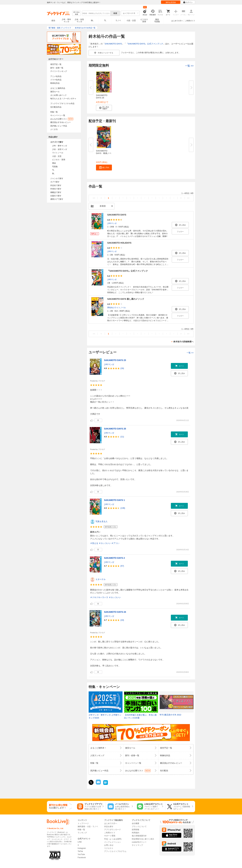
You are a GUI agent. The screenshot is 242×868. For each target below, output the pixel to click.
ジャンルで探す (57, 178)
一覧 (189, 66)
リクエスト (109, 848)
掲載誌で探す (56, 192)
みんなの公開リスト (62, 119)
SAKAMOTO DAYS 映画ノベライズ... (104, 153)
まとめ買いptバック (58, 95)
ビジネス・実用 (59, 160)
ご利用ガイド (190, 21)
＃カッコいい (105, 543)
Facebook (82, 858)
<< (94, 198)
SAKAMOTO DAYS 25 (115, 429)
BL (92, 20)
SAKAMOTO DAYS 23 (115, 360)
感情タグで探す (57, 199)
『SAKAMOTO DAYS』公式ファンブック (145, 44)
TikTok (80, 851)
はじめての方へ (177, 21)
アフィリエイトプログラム (115, 851)
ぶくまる (54, 129)
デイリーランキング (59, 71)
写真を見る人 (102, 521)
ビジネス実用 (144, 21)
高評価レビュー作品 (59, 126)
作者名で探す (56, 189)
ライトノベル (58, 153)
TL (105, 21)
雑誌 (54, 163)
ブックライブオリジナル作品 (62, 104)
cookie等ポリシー (139, 842)
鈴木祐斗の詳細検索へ (184, 342)
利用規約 (136, 833)
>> (188, 198)
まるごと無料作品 (58, 88)
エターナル (101, 579)
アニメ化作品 (56, 76)
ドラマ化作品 (56, 80)
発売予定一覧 (56, 64)
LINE (80, 842)
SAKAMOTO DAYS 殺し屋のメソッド (126, 299)
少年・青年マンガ (66, 21)
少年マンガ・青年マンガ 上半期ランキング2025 (105, 716)
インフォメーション (113, 842)
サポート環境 (110, 836)
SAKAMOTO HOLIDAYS (119, 243)
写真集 (55, 167)
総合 (53, 21)
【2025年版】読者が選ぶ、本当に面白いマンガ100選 (140, 716)
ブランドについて (139, 827)
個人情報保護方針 (139, 836)
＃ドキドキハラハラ (99, 597)
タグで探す (55, 182)
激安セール (55, 92)
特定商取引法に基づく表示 (143, 839)
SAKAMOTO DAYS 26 (102, 96)
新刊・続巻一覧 (57, 68)
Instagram (82, 848)
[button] (104, 108)
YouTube (81, 854)
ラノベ (118, 21)
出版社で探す (56, 196)
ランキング (82, 833)
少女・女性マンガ (79, 21)
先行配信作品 (56, 107)
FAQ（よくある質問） (113, 839)
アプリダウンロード (113, 830)
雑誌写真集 (157, 21)
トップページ (83, 823)
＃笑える (94, 543)
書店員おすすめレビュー (60, 122)
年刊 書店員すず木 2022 (170, 715)
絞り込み (77, 13)
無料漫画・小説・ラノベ (88, 827)
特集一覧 (54, 112)
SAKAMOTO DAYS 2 (114, 558)
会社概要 (136, 823)
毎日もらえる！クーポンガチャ (63, 99)
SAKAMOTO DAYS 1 (114, 500)
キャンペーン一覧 (58, 115)
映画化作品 (55, 83)
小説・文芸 (131, 21)
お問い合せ (109, 845)
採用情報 (136, 830)
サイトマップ (137, 845)
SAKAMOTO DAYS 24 (115, 612)
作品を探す (109, 827)
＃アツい (115, 543)
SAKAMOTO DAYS (113, 44)
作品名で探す (56, 185)
